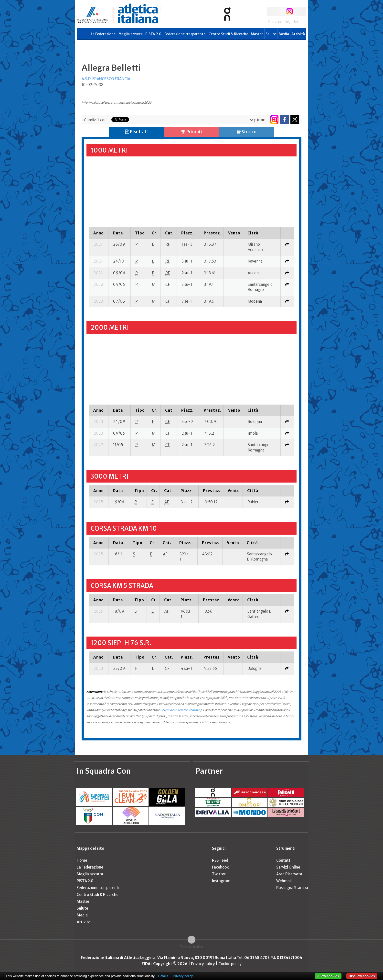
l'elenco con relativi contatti (180, 710)
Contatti (284, 860)
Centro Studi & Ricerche (228, 34)
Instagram (221, 881)
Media (284, 34)
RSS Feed (220, 860)
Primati (192, 132)
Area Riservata (289, 874)
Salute (271, 34)
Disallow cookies (362, 976)
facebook (271, 11)
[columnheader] (99, 233)
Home (82, 860)
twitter (280, 11)
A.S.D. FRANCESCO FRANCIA (106, 79)
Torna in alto (192, 947)
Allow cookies (328, 976)
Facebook (220, 867)
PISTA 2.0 (153, 34)
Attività (298, 34)
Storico (247, 132)
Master (257, 34)
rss (299, 11)
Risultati (137, 132)
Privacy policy (203, 964)
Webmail (284, 881)
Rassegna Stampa (292, 888)
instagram (290, 11)
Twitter (219, 874)
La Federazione (103, 34)
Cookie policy (230, 964)
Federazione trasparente (185, 34)
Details (163, 976)
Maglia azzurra (131, 34)
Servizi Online (288, 867)
